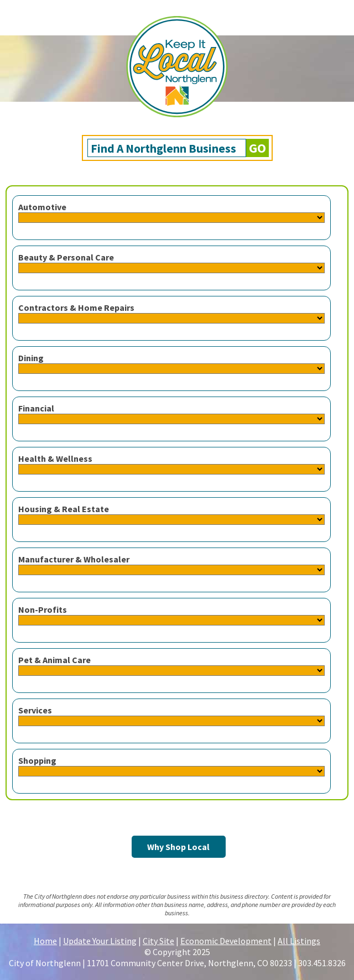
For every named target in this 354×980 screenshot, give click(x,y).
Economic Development (226, 941)
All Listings (299, 941)
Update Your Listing (100, 941)
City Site (158, 941)
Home (45, 941)
